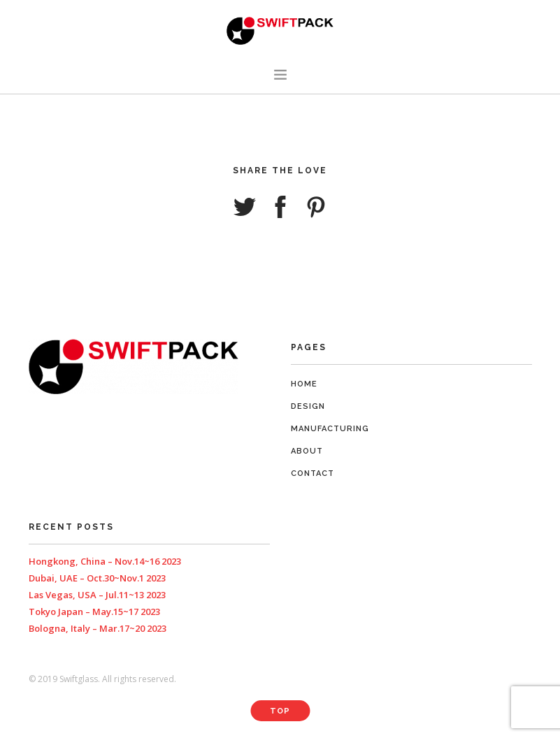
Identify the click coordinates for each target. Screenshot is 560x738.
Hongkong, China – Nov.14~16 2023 (105, 561)
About (307, 451)
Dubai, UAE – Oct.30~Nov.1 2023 (97, 578)
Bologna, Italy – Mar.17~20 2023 (98, 628)
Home (304, 384)
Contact (313, 473)
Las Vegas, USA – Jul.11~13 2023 (97, 595)
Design (308, 406)
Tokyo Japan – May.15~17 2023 (94, 612)
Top (280, 711)
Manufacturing (330, 429)
